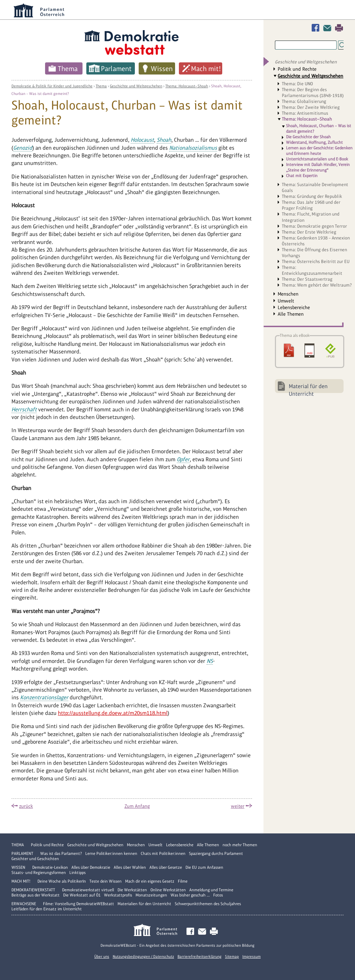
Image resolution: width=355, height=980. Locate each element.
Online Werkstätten (168, 890)
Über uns (102, 956)
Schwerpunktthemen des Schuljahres (208, 904)
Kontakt (329, 28)
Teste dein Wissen (106, 881)
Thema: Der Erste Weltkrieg (309, 232)
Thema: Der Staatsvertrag (307, 279)
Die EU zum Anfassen (204, 867)
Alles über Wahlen (130, 867)
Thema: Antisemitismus (305, 113)
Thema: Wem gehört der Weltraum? (317, 285)
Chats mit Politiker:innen (163, 854)
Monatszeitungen (151, 895)
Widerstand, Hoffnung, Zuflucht (314, 142)
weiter (238, 806)
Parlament (116, 69)
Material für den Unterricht (308, 388)
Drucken (339, 28)
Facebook (317, 28)
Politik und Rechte (297, 69)
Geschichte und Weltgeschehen (136, 86)
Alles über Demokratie (91, 867)
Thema (68, 69)
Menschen (288, 294)
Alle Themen (291, 314)
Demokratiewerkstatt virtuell (88, 890)
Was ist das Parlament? (61, 854)
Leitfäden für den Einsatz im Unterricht (47, 909)
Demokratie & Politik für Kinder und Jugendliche (52, 86)
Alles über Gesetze (166, 867)
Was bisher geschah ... (190, 895)
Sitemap (232, 956)
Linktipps (77, 873)
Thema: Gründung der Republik (312, 196)
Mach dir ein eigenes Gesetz (150, 881)
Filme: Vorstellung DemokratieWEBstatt (79, 904)
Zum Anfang (137, 806)
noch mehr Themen (240, 845)
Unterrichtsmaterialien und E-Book (317, 159)
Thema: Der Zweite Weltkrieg (311, 107)
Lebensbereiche (294, 307)
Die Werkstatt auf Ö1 (82, 895)
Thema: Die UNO (297, 84)
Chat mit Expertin (302, 176)
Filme (183, 881)
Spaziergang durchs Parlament (216, 854)
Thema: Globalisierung (304, 101)
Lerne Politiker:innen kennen (111, 854)
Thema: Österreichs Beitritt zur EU (316, 261)
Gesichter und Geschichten (35, 859)
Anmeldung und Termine (211, 890)
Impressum (252, 956)
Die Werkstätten (132, 890)
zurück (26, 806)
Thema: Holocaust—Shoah (187, 86)
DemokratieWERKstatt (33, 890)
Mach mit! (206, 69)
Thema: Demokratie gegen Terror (314, 226)
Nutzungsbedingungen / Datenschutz (143, 956)
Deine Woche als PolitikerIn (62, 881)
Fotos (218, 895)
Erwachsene (24, 904)
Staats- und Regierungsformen (39, 873)
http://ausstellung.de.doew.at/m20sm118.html (113, 713)
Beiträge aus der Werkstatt (36, 895)
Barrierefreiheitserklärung (200, 956)
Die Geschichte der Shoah (308, 137)
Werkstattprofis (118, 895)
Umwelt (286, 301)
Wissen (162, 69)
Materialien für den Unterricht (144, 904)
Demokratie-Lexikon (50, 867)
